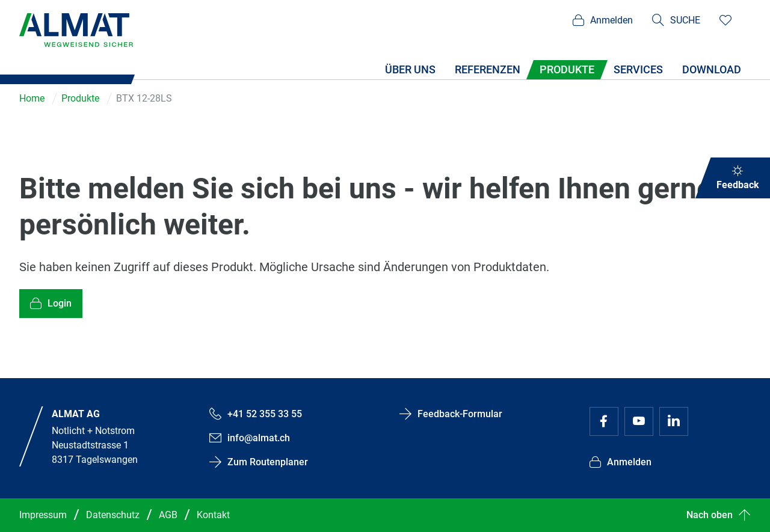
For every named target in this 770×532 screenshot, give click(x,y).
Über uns (410, 69)
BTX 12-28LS (144, 98)
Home (32, 98)
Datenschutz (113, 515)
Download (712, 69)
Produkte (567, 69)
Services (638, 69)
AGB (168, 515)
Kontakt (213, 515)
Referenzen (488, 69)
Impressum (43, 515)
